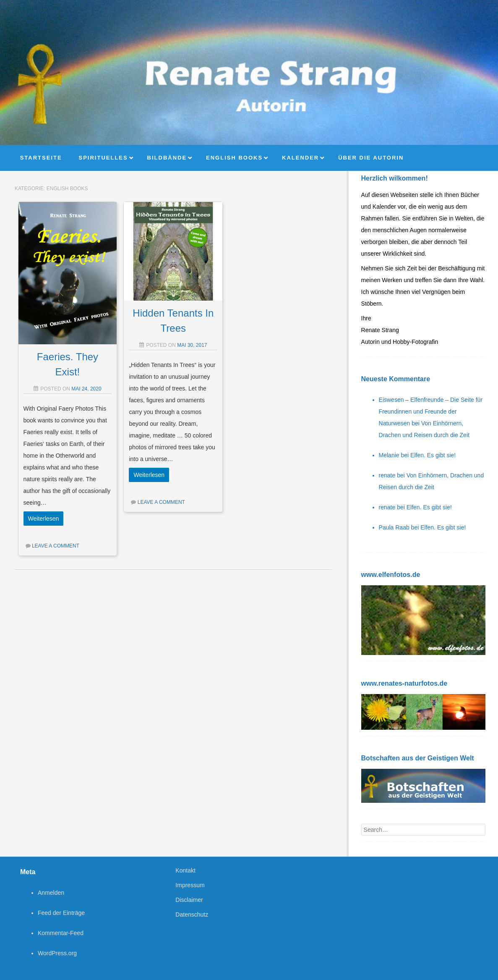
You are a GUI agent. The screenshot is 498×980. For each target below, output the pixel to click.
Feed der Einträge (61, 913)
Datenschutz (192, 914)
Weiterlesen (44, 519)
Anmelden (51, 893)
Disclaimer (189, 900)
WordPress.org (57, 953)
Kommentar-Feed (61, 933)
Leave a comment (56, 546)
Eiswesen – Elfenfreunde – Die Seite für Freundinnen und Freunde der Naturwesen (431, 411)
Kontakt (185, 870)
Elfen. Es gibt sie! (433, 455)
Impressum (190, 885)
